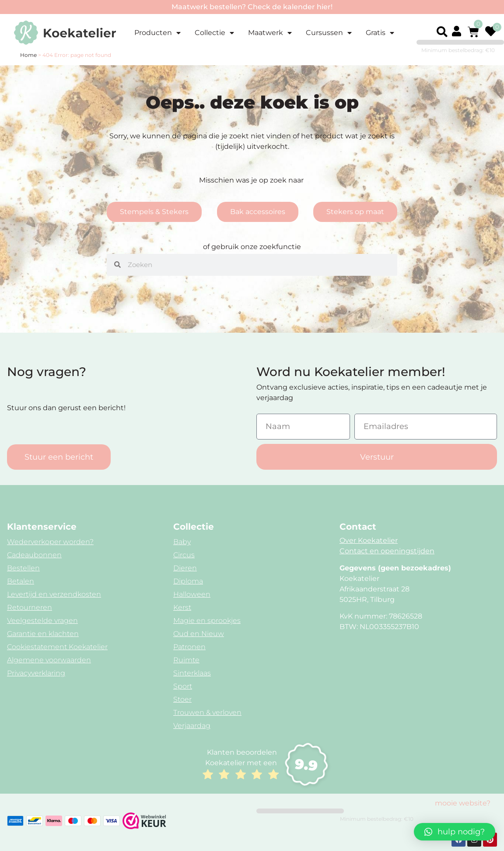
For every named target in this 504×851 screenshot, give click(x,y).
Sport (183, 686)
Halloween (192, 594)
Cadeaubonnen (34, 555)
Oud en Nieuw (199, 634)
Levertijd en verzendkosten (54, 594)
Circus (184, 555)
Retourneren (30, 607)
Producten (157, 33)
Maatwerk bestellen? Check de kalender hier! (252, 7)
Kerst (182, 607)
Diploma (188, 581)
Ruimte (186, 660)
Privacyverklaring (36, 673)
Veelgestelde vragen (42, 621)
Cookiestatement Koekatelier (57, 647)
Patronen (189, 647)
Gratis (380, 33)
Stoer (182, 699)
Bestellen (23, 568)
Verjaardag (192, 726)
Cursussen (329, 33)
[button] (442, 32)
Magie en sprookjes (207, 621)
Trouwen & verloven (207, 712)
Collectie (214, 33)
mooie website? (463, 803)
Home (28, 55)
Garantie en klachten (43, 634)
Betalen (21, 581)
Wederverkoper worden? (50, 542)
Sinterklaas (192, 673)
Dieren (185, 568)
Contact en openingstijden (387, 551)
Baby (182, 542)
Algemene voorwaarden (49, 660)
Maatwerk (270, 33)
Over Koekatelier (369, 540)
